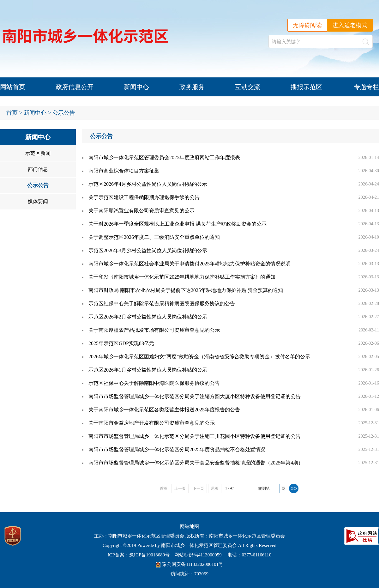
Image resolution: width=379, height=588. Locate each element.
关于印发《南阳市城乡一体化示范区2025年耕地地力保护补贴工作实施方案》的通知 (182, 277)
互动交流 (248, 87)
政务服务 (192, 87)
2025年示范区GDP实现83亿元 (121, 343)
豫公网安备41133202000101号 (189, 564)
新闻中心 (136, 87)
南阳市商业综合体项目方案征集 (124, 171)
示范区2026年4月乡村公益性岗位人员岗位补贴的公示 (148, 184)
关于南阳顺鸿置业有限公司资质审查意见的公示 (141, 211)
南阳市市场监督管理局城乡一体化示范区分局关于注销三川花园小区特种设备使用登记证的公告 (195, 436)
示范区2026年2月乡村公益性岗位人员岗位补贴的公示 (148, 317)
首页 (12, 113)
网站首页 (13, 87)
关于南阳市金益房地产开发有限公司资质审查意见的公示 (152, 423)
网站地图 (189, 526)
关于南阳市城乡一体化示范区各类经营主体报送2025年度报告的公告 (164, 410)
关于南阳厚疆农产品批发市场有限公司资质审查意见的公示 (154, 330)
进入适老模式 (350, 25)
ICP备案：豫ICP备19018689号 (139, 555)
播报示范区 (306, 87)
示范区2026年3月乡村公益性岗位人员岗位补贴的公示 (148, 250)
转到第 (264, 488)
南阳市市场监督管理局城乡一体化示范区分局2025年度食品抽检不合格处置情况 (177, 449)
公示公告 (38, 185)
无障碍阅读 (307, 25)
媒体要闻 (38, 201)
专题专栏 (366, 87)
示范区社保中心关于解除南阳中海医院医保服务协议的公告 (154, 383)
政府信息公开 (75, 87)
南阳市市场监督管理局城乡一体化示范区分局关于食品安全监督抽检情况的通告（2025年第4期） (196, 463)
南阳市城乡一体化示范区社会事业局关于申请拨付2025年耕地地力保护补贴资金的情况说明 (189, 264)
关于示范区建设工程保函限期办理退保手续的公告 (144, 197)
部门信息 (38, 169)
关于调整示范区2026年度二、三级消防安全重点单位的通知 (154, 237)
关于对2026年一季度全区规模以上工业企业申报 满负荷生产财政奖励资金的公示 (177, 224)
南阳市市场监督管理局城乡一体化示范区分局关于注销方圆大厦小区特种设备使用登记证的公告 (195, 396)
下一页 (198, 488)
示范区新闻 (38, 153)
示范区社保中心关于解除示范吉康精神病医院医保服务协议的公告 (162, 303)
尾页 (215, 488)
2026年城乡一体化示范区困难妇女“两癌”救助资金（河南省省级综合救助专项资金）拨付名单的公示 (199, 357)
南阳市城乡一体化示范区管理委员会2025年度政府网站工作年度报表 (164, 158)
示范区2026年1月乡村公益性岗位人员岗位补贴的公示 (148, 370)
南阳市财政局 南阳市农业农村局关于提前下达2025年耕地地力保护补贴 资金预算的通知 (186, 290)
